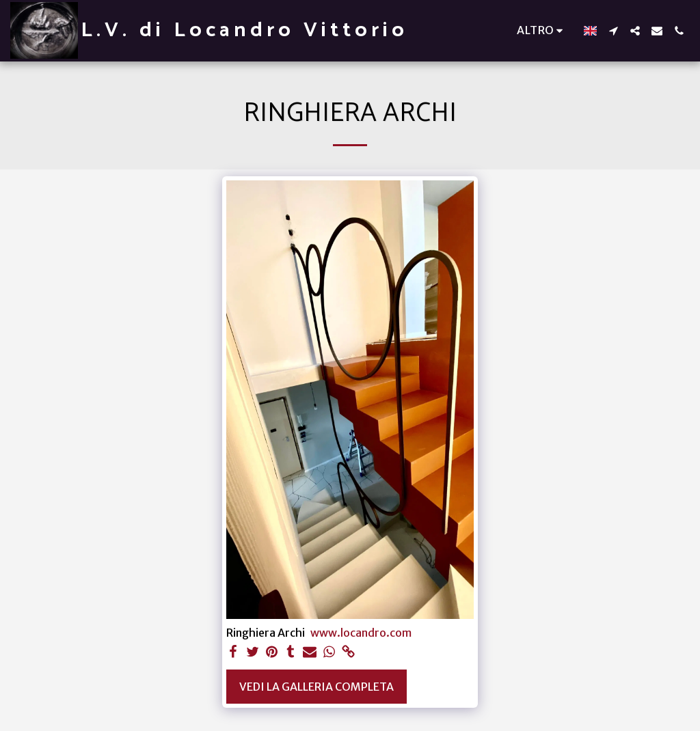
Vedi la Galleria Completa (317, 687)
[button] (613, 31)
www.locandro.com (361, 633)
